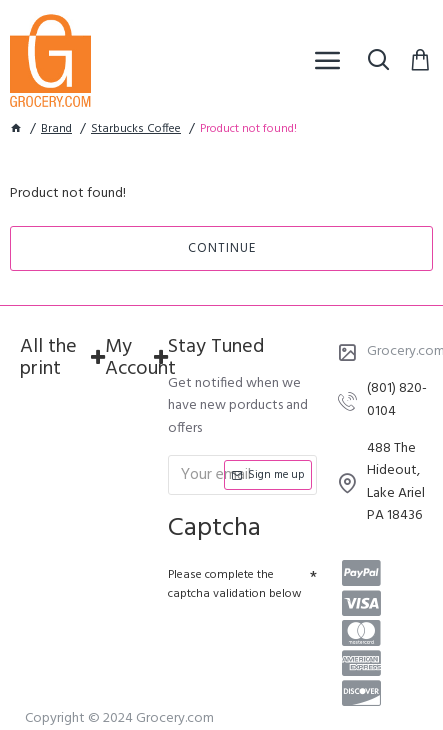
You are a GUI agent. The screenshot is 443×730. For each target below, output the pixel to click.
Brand (56, 129)
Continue (222, 248)
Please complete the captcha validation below (235, 584)
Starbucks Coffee (136, 129)
